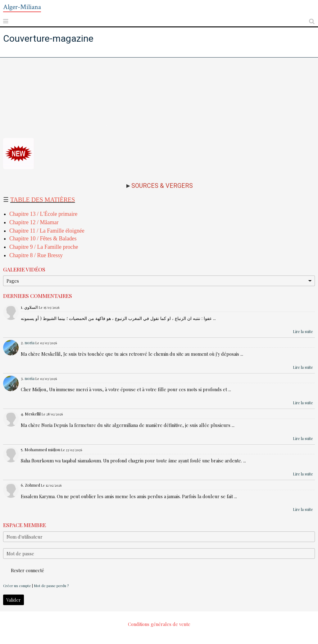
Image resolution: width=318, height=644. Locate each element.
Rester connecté (24, 570)
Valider (14, 600)
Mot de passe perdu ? (51, 586)
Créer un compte (17, 586)
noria (30, 343)
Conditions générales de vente (159, 624)
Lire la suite (303, 331)
